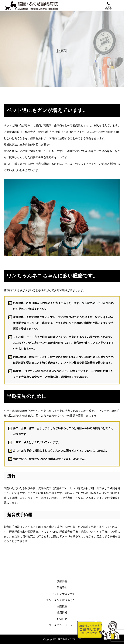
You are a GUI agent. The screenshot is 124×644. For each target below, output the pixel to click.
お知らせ (62, 619)
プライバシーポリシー (62, 625)
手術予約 (62, 588)
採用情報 (62, 613)
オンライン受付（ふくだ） (62, 600)
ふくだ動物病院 (108, 6)
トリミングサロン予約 (62, 594)
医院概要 (62, 606)
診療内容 (62, 581)
